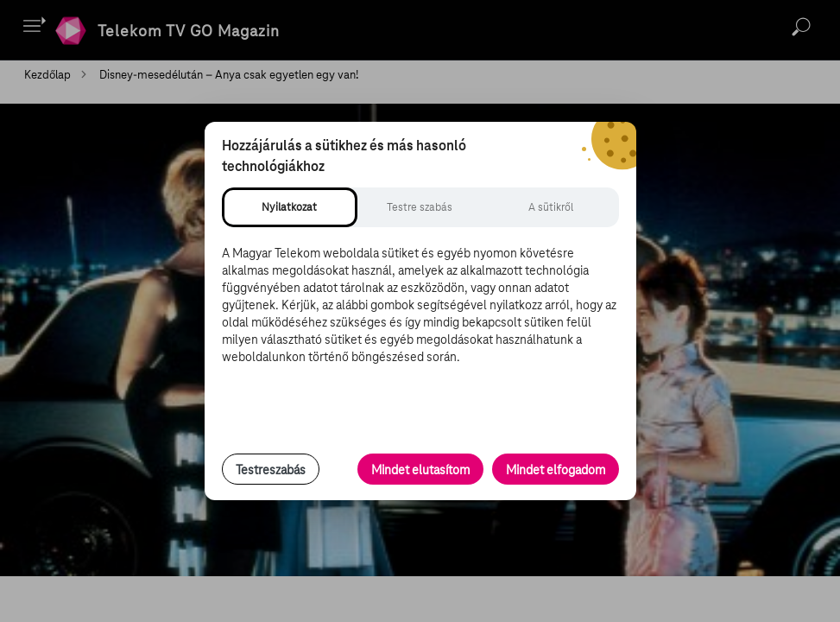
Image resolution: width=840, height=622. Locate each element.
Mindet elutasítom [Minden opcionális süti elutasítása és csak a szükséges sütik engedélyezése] (420, 470)
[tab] (290, 207)
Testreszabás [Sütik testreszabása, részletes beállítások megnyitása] (271, 470)
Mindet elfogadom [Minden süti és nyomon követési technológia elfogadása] (556, 470)
